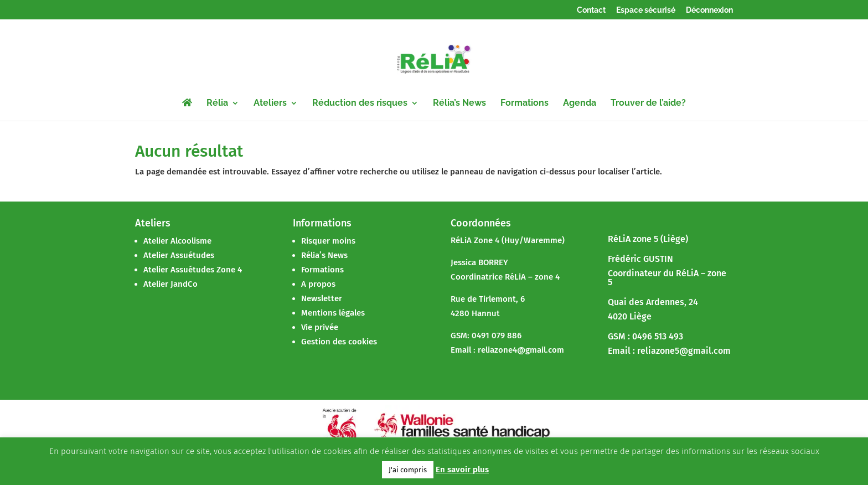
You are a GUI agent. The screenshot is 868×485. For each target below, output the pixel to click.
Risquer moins (328, 241)
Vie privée (320, 327)
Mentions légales (333, 313)
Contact (591, 10)
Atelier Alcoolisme (177, 241)
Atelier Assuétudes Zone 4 (193, 270)
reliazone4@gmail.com (521, 350)
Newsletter (322, 298)
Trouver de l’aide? (648, 104)
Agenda (580, 104)
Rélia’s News (459, 104)
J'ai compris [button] (408, 470)
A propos (318, 284)
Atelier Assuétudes (179, 255)
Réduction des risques (360, 104)
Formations (525, 104)
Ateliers (270, 104)
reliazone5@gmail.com (684, 351)
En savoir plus (462, 469)
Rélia (217, 104)
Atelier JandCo (170, 284)
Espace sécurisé (646, 10)
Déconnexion (709, 10)
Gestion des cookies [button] (339, 342)
